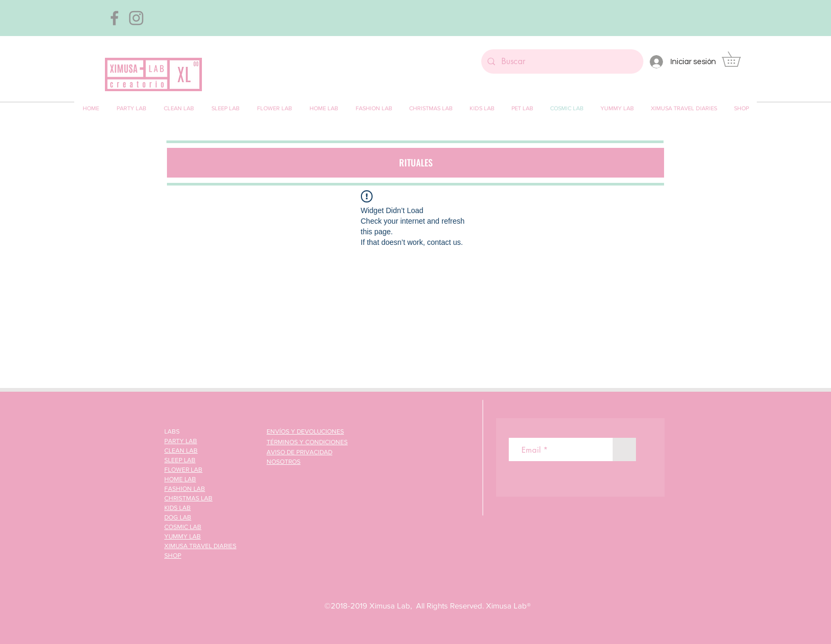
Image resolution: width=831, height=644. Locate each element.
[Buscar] (561, 61)
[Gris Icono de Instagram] (136, 18)
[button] (739, 59)
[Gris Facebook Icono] (114, 18)
